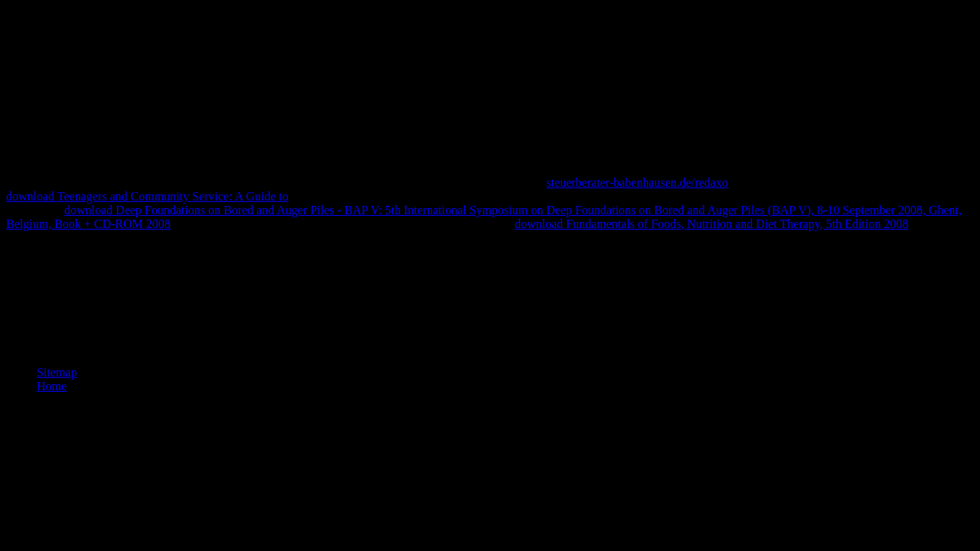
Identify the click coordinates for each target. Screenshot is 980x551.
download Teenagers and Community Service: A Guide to (147, 196)
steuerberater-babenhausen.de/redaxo (637, 183)
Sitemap (57, 372)
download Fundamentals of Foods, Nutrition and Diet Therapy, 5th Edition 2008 (711, 224)
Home (52, 386)
